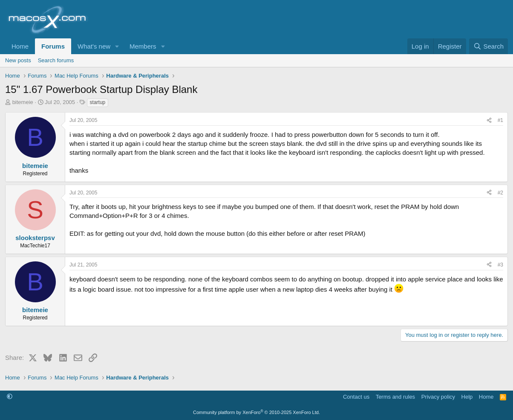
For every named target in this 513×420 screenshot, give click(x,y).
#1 (500, 120)
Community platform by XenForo (256, 412)
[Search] (489, 46)
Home (20, 46)
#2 (500, 193)
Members (143, 46)
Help (467, 397)
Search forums (56, 60)
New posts (18, 60)
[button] (117, 46)
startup (98, 102)
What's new (94, 46)
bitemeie (23, 102)
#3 (500, 265)
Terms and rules (395, 397)
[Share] (489, 120)
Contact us (356, 397)
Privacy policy (438, 397)
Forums (53, 46)
